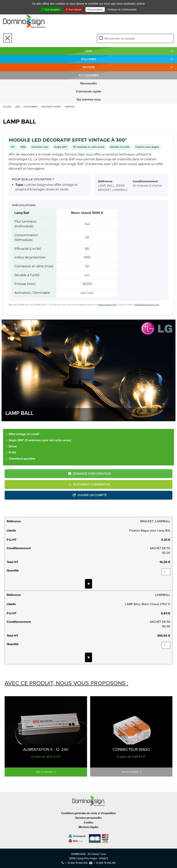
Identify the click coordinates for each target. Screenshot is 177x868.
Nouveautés (88, 83)
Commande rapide (88, 91)
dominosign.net (107, 304)
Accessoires (88, 75)
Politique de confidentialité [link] (122, 10)
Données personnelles (88, 818)
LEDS (18, 107)
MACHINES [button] (89, 59)
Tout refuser (73, 10)
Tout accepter (51, 10)
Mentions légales (88, 827)
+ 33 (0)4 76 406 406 (76, 863)
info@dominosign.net (147, 304)
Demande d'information (92, 474)
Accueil (7, 107)
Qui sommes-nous (89, 99)
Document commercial (92, 484)
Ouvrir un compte (92, 495)
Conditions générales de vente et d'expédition (89, 813)
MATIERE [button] (89, 67)
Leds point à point (51, 107)
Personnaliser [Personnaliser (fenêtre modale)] (95, 10)
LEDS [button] (88, 51)
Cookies (88, 822)
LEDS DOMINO (31, 107)
